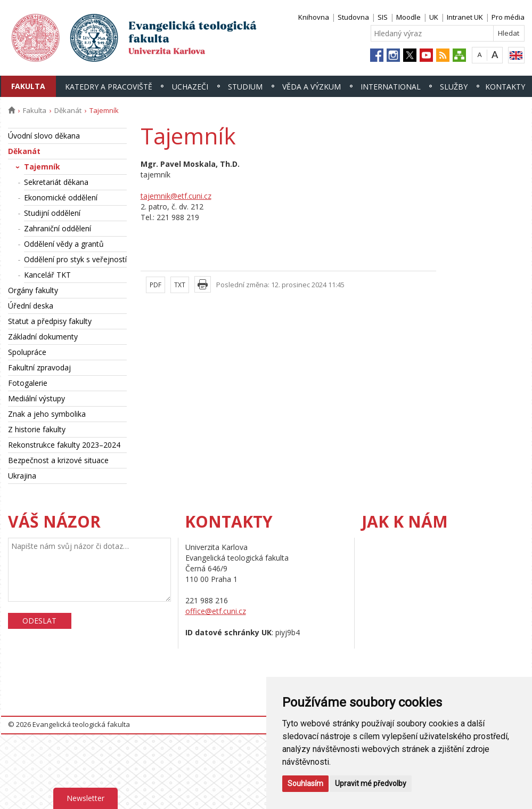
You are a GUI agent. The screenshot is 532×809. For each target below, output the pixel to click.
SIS (383, 17)
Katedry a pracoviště (109, 87)
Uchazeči (190, 87)
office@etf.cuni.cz (216, 611)
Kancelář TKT (47, 275)
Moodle (408, 17)
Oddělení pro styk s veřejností (75, 259)
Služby (454, 87)
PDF (155, 285)
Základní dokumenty (43, 337)
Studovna (353, 17)
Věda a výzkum (312, 87)
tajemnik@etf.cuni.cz (176, 196)
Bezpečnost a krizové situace (58, 460)
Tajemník (42, 167)
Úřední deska (31, 306)
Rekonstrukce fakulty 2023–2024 (64, 445)
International (391, 87)
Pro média (508, 17)
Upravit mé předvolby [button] (371, 783)
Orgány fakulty (33, 290)
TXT (180, 285)
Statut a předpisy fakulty (50, 321)
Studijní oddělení (52, 213)
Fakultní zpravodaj (39, 367)
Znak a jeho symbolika (47, 414)
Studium (245, 87)
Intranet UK (465, 17)
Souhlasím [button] (305, 783)
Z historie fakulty (37, 429)
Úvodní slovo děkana (44, 136)
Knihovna (314, 17)
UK (434, 17)
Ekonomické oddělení (61, 197)
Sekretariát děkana (56, 182)
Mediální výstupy (36, 398)
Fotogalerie (28, 383)
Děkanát (68, 110)
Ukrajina (22, 476)
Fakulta (28, 86)
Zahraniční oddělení (58, 228)
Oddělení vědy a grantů (64, 244)
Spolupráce (27, 352)
